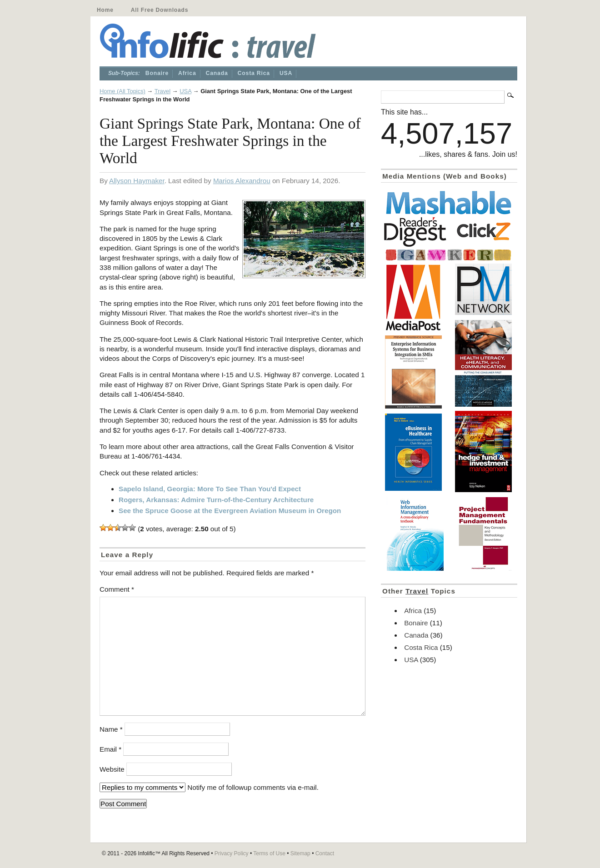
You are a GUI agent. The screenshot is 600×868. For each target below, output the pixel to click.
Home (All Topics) (122, 91)
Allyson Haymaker (137, 181)
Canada (217, 73)
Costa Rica (254, 73)
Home (105, 10)
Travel (162, 91)
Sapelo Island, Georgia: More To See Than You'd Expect (210, 489)
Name (111, 729)
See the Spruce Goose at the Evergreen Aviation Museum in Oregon (230, 511)
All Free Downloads (160, 10)
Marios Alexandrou (242, 181)
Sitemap (300, 853)
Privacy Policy (232, 853)
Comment (117, 589)
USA (286, 73)
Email (110, 749)
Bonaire (157, 73)
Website (112, 769)
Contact (325, 853)
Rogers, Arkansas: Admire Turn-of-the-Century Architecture (216, 500)
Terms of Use (269, 853)
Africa (187, 73)
